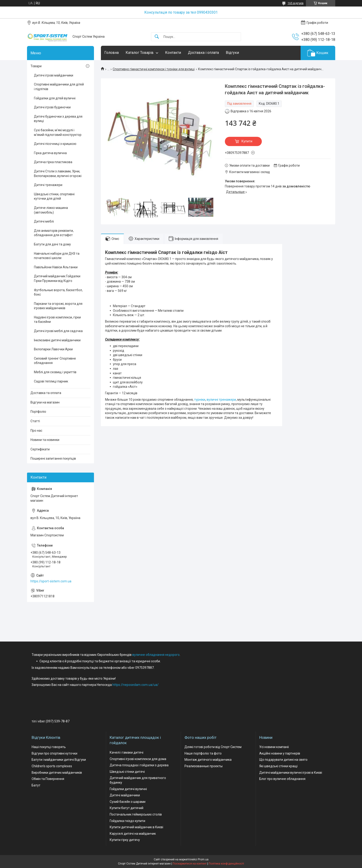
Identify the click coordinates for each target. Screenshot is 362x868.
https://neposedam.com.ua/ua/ (136, 685)
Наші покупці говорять (49, 747)
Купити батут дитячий (127, 808)
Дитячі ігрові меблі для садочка (58, 331)
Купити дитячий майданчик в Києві (136, 827)
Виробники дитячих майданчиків (57, 773)
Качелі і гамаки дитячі (127, 752)
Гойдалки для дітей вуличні (55, 98)
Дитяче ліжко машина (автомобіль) (51, 210)
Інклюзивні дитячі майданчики (57, 340)
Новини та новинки (45, 440)
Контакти (173, 53)
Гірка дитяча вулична (50, 153)
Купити (247, 141)
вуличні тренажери (221, 400)
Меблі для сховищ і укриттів (55, 372)
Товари (36, 66)
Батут (36, 785)
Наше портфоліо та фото (203, 753)
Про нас (36, 431)
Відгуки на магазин (45, 402)
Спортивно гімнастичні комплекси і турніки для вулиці (154, 69)
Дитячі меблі (44, 221)
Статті (35, 421)
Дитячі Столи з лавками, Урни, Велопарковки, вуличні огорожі (58, 174)
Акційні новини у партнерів (280, 753)
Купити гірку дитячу (125, 840)
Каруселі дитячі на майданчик (133, 834)
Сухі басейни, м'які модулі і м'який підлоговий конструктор (58, 132)
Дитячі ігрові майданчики (54, 75)
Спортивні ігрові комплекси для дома (138, 759)
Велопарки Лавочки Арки (53, 349)
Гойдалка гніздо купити (127, 821)
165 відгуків (296, 3)
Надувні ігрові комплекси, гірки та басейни (57, 320)
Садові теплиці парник (51, 381)
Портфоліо (38, 412)
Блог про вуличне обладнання (282, 779)
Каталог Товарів (140, 53)
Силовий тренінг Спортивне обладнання (55, 361)
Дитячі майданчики (125, 795)
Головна (112, 53)
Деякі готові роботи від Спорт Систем (213, 747)
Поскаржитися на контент (190, 864)
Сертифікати (40, 449)
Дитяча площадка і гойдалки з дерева (139, 765)
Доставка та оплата (46, 393)
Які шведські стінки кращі (278, 766)
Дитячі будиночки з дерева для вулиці (58, 119)
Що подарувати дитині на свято (283, 760)
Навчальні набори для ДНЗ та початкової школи (57, 256)
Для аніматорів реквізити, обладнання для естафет (54, 233)
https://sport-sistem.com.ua (51, 581)
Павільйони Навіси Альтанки (56, 267)
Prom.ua (203, 859)
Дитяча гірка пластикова (53, 162)
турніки (200, 400)
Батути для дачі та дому (52, 244)
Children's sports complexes (52, 766)
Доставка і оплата (203, 53)
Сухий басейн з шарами (128, 802)
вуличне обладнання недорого (156, 655)
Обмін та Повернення (48, 779)
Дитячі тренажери (48, 185)
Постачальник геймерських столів (136, 814)
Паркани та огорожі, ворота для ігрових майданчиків (58, 306)
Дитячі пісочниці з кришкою (55, 144)
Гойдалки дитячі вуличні (128, 789)
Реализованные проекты (204, 766)
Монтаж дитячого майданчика (208, 760)
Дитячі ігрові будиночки (52, 107)
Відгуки (232, 53)
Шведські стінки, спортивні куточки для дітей (54, 196)
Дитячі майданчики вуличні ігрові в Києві (291, 773)
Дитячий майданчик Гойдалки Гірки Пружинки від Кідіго (57, 278)
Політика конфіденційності (226, 864)
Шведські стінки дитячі (127, 772)
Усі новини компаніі (274, 747)
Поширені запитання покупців (53, 458)
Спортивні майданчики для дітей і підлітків (59, 87)
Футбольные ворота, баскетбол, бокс (58, 292)
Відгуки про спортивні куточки (54, 753)
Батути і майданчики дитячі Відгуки (59, 760)
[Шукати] (157, 37)
